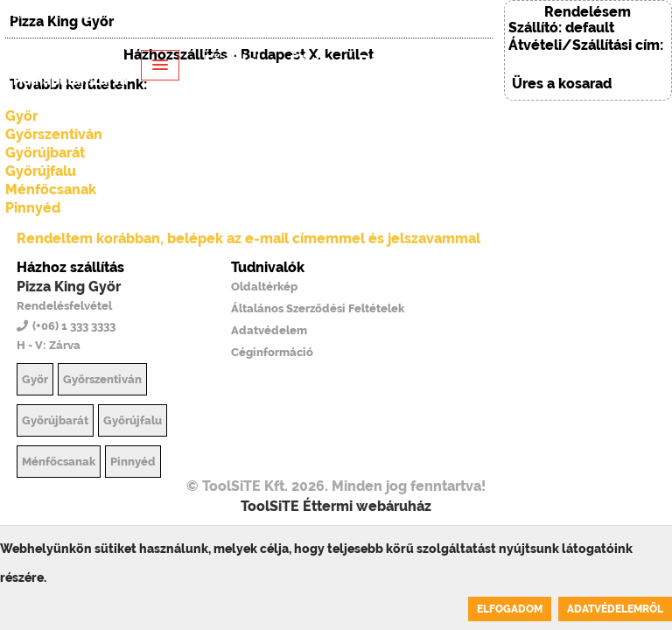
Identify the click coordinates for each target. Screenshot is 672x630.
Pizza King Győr (69, 287)
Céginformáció (272, 352)
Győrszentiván (102, 379)
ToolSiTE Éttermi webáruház (336, 506)
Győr (35, 379)
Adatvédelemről (615, 609)
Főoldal (233, 61)
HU (31, 14)
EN (67, 14)
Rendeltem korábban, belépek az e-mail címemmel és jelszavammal (248, 238)
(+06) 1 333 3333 (130, 14)
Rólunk (385, 61)
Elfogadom (510, 609)
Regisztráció (257, 126)
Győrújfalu (41, 171)
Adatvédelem (269, 330)
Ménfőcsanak (51, 189)
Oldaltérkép (264, 287)
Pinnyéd (33, 208)
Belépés (215, 14)
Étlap (310, 61)
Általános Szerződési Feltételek (318, 308)
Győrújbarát (55, 420)
